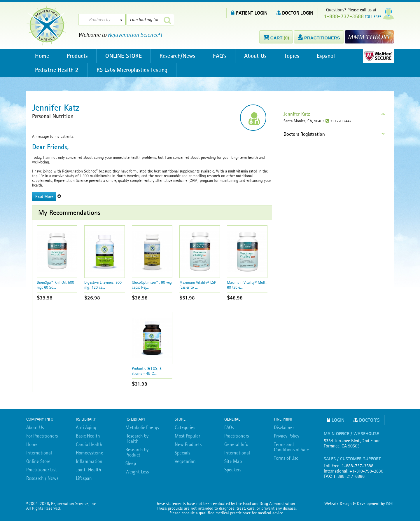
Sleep (131, 463)
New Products (188, 444)
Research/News (177, 56)
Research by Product (137, 452)
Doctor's (367, 420)
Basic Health (88, 436)
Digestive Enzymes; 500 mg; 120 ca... (103, 285)
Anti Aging (86, 427)
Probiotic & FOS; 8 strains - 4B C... (147, 371)
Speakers (233, 470)
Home (42, 56)
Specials (182, 453)
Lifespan (84, 478)
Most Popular (187, 436)
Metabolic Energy (142, 427)
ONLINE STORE (123, 56)
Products (77, 56)
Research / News (42, 478)
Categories (185, 427)
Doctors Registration (304, 134)
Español (326, 56)
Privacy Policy (287, 436)
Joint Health (89, 470)
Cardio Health (89, 444)
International (39, 453)
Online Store (38, 461)
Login (336, 420)
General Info (236, 444)
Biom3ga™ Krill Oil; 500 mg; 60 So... (55, 285)
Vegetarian (185, 461)
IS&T (390, 503)
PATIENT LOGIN (249, 13)
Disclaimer (284, 427)
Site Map (233, 461)
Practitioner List (42, 470)
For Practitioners (42, 436)
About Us (255, 56)
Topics (292, 56)
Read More (44, 196)
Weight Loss (137, 472)
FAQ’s (220, 56)
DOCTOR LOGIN (295, 13)
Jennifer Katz (297, 114)
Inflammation (89, 461)
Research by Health (137, 438)
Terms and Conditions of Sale (291, 447)
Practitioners (237, 436)
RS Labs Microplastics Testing (132, 70)
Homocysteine (90, 453)
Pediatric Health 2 (57, 70)
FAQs (229, 427)
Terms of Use (286, 458)
